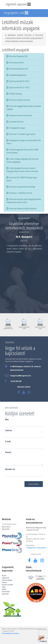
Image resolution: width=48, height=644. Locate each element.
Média (4, 589)
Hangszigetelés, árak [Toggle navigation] (16, 13)
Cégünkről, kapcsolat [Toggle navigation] (18, 4)
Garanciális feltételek (15, 122)
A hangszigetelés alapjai (16, 128)
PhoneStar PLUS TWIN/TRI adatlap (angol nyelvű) (22, 179)
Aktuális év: (10, 469)
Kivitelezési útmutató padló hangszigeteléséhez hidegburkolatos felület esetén (24, 201)
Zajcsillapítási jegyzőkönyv (16, 75)
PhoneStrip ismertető (15, 63)
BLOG (4, 576)
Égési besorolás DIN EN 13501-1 (18, 81)
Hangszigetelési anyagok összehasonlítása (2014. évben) (24, 142)
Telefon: (9, 430)
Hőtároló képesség (14, 94)
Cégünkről (5, 578)
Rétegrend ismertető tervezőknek (19, 115)
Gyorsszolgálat (7, 580)
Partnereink (6, 592)
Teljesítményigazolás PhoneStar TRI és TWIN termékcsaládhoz (22, 151)
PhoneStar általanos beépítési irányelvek (22, 208)
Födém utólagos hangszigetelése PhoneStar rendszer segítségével (23, 160)
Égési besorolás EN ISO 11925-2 (18, 87)
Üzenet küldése (34, 484)
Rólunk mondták (7, 585)
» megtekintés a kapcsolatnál (36, 548)
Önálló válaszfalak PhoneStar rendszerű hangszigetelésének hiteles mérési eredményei (22, 170)
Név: (7, 420)
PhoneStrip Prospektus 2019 (17, 69)
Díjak (4, 587)
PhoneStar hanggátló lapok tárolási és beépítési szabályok (24, 108)
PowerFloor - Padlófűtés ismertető (19, 193)
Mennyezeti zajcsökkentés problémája (21, 187)
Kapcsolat (5, 594)
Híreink (4, 582)
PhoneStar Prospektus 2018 (17, 56)
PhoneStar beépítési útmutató (18, 100)
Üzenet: (8, 452)
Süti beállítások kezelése (10, 633)
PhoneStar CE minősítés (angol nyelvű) (21, 134)
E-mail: (8, 441)
